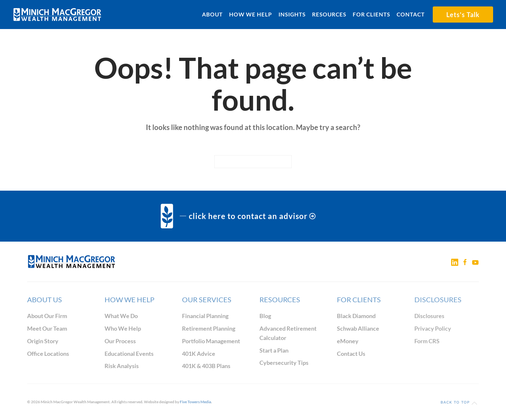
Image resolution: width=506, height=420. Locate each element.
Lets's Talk (463, 15)
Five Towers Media (195, 402)
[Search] (253, 162)
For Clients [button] (371, 14)
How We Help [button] (251, 14)
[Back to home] (57, 15)
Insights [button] (292, 14)
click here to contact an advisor (252, 216)
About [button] (212, 14)
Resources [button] (329, 14)
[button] (474, 403)
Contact (411, 14)
